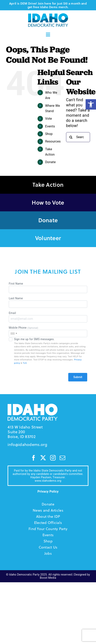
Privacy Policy (48, 491)
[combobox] (14, 334)
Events (50, 126)
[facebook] (34, 458)
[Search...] (78, 137)
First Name (48, 288)
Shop (49, 134)
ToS (25, 363)
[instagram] (53, 458)
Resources (53, 141)
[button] (91, 104)
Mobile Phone (48, 332)
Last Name (48, 302)
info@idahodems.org (27, 444)
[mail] (62, 458)
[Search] (71, 137)
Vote (48, 119)
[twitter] (43, 458)
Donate (50, 162)
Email (48, 317)
